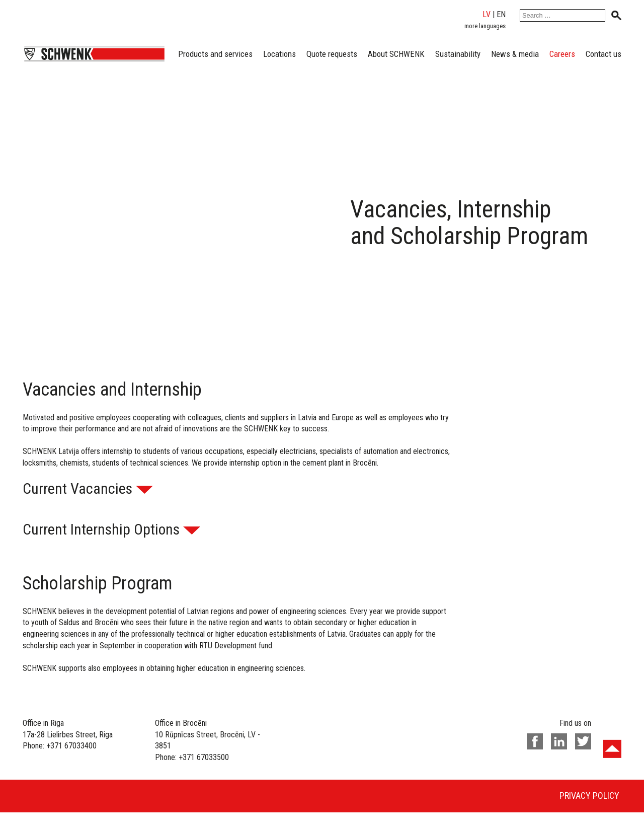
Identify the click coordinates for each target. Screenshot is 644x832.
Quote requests (332, 54)
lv (487, 14)
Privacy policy (589, 796)
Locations (279, 54)
